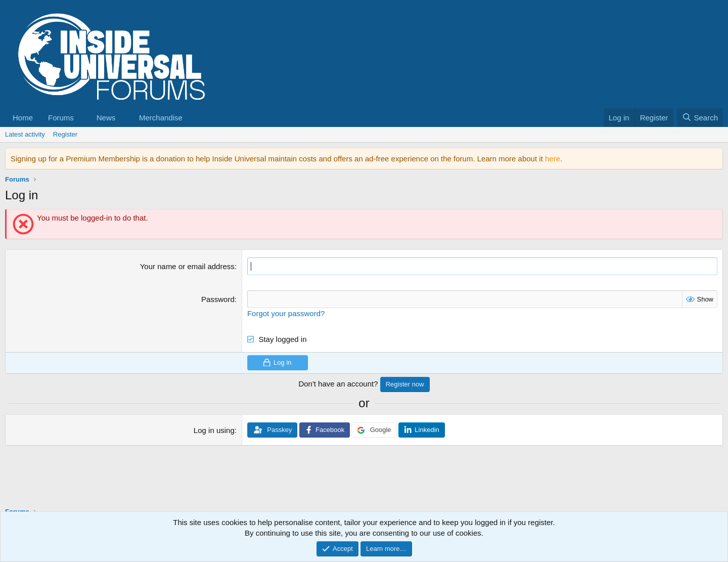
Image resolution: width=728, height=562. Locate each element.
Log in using (214, 430)
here (553, 159)
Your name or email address (187, 266)
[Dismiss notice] (713, 159)
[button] (82, 118)
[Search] (700, 118)
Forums (61, 118)
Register (65, 134)
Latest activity (25, 134)
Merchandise (161, 118)
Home (23, 118)
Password (218, 299)
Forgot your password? (286, 313)
